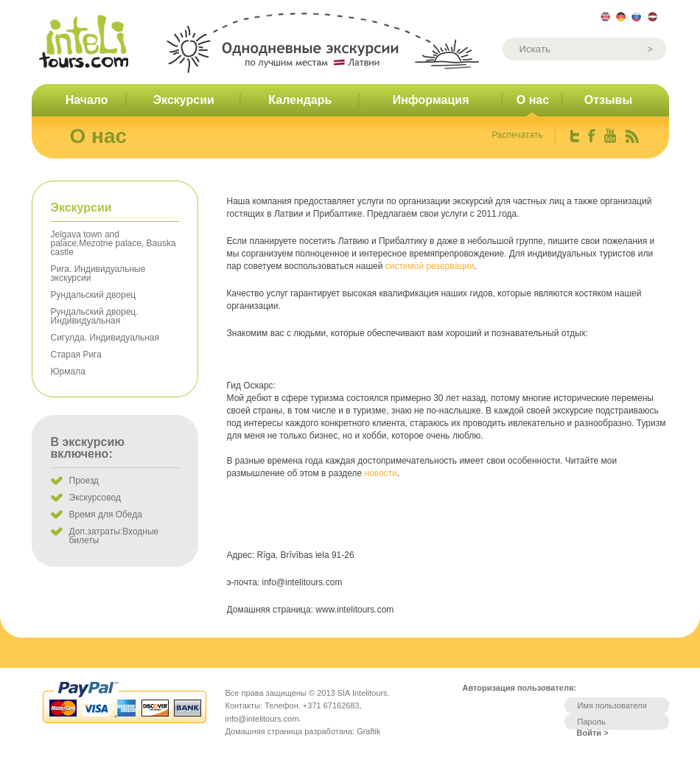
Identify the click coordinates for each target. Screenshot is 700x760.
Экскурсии (184, 100)
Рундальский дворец (94, 295)
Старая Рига (76, 355)
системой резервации (430, 266)
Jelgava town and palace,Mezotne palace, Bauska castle (113, 243)
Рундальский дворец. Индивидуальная (95, 316)
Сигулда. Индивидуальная (105, 338)
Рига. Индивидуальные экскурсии (98, 273)
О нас (533, 100)
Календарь (300, 100)
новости (381, 473)
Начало (87, 100)
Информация (431, 100)
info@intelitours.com (262, 719)
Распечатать (517, 135)
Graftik (368, 731)
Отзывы (608, 100)
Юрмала (68, 372)
